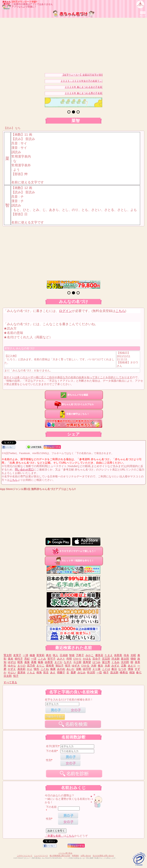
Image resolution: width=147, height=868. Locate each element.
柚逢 (32, 655)
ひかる (85, 666)
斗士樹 (77, 662)
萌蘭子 (61, 672)
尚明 (69, 659)
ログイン (65, 311)
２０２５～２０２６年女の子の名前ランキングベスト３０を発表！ (98, 81)
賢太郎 (8, 655)
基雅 (34, 662)
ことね (45, 669)
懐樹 (133, 659)
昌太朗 (114, 672)
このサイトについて (25, 856)
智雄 (72, 655)
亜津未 (21, 672)
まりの (21, 666)
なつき (122, 669)
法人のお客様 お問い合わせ (103, 856)
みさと (61, 659)
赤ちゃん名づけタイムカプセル (74, 404)
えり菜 (96, 669)
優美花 (99, 655)
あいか (70, 669)
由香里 (49, 662)
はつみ (96, 662)
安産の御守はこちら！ (74, 414)
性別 (49, 760)
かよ (30, 669)
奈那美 (118, 655)
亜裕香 (50, 666)
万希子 (80, 655)
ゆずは (12, 662)
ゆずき (76, 666)
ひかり (77, 659)
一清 (25, 655)
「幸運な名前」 (54, 836)
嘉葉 (27, 662)
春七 (139, 672)
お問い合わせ (86, 856)
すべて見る (10, 682)
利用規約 (75, 856)
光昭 (133, 655)
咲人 (56, 655)
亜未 (11, 659)
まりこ (40, 666)
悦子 (16, 676)
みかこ (90, 655)
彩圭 (46, 672)
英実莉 (40, 655)
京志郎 (125, 662)
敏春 (41, 662)
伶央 (126, 655)
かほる (87, 659)
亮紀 (27, 659)
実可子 (51, 659)
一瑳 (34, 659)
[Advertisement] (73, 45)
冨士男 (106, 662)
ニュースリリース (41, 856)
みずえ (115, 666)
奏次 (100, 666)
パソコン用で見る (65, 853)
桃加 (132, 672)
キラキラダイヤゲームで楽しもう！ (74, 551)
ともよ (31, 672)
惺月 (68, 666)
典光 (49, 655)
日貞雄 (64, 655)
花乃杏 (31, 666)
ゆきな (12, 666)
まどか (58, 662)
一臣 (99, 672)
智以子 (60, 666)
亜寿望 (87, 662)
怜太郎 (91, 672)
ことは (106, 669)
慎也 (36, 669)
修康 (53, 669)
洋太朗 (115, 659)
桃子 (106, 672)
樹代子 (19, 659)
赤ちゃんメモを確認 (74, 395)
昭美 (20, 662)
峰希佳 (124, 672)
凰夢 (73, 672)
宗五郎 (106, 659)
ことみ (42, 659)
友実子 (17, 655)
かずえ (12, 669)
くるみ (115, 662)
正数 (124, 666)
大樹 (94, 666)
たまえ (109, 655)
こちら (120, 311)
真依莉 (21, 669)
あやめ (61, 669)
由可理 (87, 669)
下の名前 (51, 751)
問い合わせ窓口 (24, 470)
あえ (53, 672)
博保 (131, 669)
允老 (107, 666)
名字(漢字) (52, 746)
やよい (12, 672)
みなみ (82, 672)
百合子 (96, 659)
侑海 (39, 672)
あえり (132, 666)
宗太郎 (8, 676)
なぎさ (68, 662)
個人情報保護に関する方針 (60, 856)
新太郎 (125, 659)
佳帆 (79, 669)
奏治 (114, 669)
